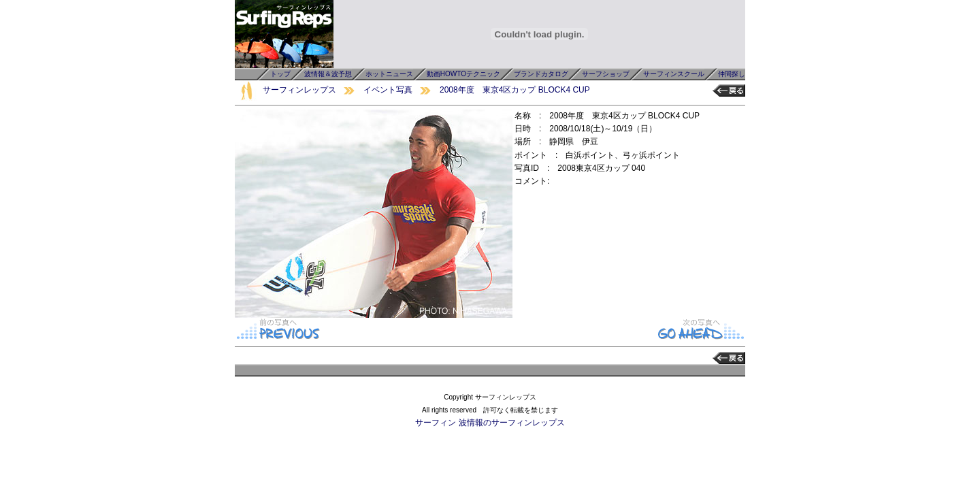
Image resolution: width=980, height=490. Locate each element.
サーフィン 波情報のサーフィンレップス (490, 423)
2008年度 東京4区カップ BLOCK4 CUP (515, 90)
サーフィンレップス (299, 90)
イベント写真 (388, 90)
